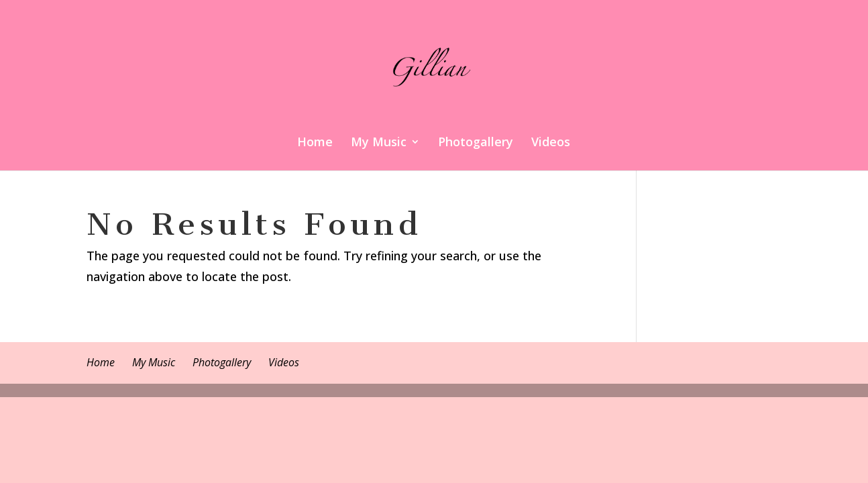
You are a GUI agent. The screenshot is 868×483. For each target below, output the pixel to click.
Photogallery (476, 143)
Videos (551, 143)
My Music (379, 143)
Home (315, 143)
